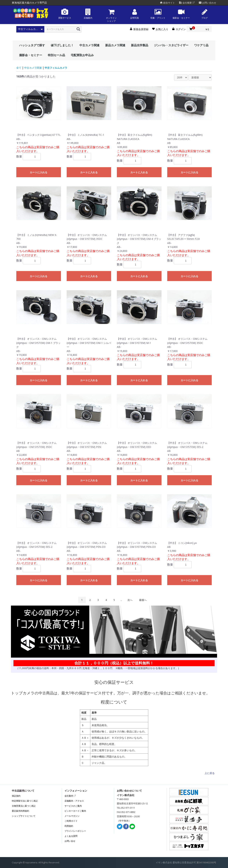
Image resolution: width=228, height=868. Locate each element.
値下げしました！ (62, 45)
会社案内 (70, 796)
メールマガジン (72, 816)
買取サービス (65, 14)
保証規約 (16, 796)
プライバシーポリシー (75, 831)
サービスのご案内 (73, 806)
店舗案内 (88, 14)
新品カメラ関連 (115, 45)
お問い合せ (70, 841)
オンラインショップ (111, 15)
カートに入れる (39, 172)
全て (19, 68)
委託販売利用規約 (20, 811)
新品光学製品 (140, 45)
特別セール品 (56, 55)
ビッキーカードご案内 (75, 811)
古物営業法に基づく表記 (24, 806)
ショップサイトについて (24, 816)
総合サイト (167, 3)
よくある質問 (71, 836)
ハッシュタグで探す (32, 45)
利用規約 (69, 826)
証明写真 (135, 14)
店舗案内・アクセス (74, 801)
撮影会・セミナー (181, 14)
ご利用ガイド (71, 821)
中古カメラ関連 (89, 45)
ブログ (205, 14)
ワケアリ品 (201, 45)
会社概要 (187, 3)
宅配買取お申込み (82, 55)
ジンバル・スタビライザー (171, 45)
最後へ (143, 600)
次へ (130, 600)
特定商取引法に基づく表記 (25, 801)
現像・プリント (158, 14)
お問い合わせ (207, 3)
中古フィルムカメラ (56, 68)
